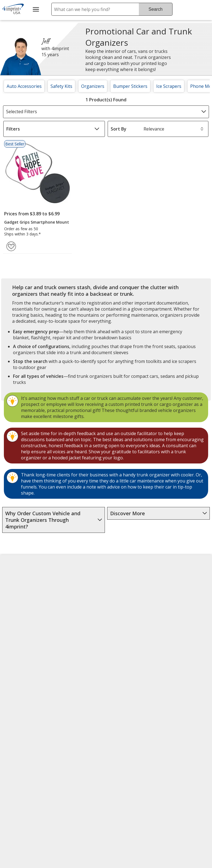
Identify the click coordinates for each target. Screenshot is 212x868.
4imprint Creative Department (128, 584)
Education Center (76, 581)
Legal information (127, 798)
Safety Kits (61, 86)
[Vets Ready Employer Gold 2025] (57, 749)
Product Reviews (75, 647)
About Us (15, 581)
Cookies (15, 687)
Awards (66, 594)
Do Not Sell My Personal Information (26, 668)
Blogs (64, 607)
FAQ (62, 620)
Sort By (119, 129)
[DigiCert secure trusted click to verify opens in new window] (131, 734)
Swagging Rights (76, 673)
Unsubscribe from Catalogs (25, 703)
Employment (19, 620)
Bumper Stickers (130, 86)
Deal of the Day (178, 652)
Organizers (93, 86)
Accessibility (18, 594)
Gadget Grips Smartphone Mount (37, 222)
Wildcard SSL (122, 749)
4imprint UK (174, 607)
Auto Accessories (24, 86)
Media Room (71, 633)
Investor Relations (25, 635)
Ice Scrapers (169, 86)
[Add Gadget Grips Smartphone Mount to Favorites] (11, 246)
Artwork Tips (123, 600)
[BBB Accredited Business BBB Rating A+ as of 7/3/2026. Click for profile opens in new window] (136, 763)
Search (156, 9)
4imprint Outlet (178, 639)
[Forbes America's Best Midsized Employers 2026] (26, 797)
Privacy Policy (20, 648)
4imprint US (174, 581)
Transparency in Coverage (76, 691)
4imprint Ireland (178, 620)
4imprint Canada (179, 594)
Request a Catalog (77, 660)
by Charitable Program (130, 616)
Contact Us (17, 607)
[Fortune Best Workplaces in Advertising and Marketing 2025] (21, 749)
